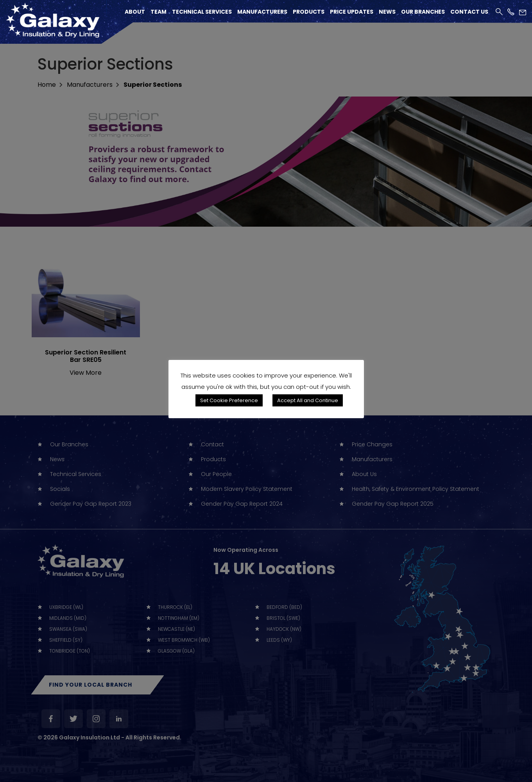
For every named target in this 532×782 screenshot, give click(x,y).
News (387, 12)
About (135, 12)
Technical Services (202, 12)
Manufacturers (262, 12)
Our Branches (423, 12)
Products (309, 12)
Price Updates (352, 12)
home (47, 85)
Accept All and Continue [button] (308, 400)
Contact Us (469, 12)
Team (159, 12)
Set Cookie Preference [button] (229, 400)
